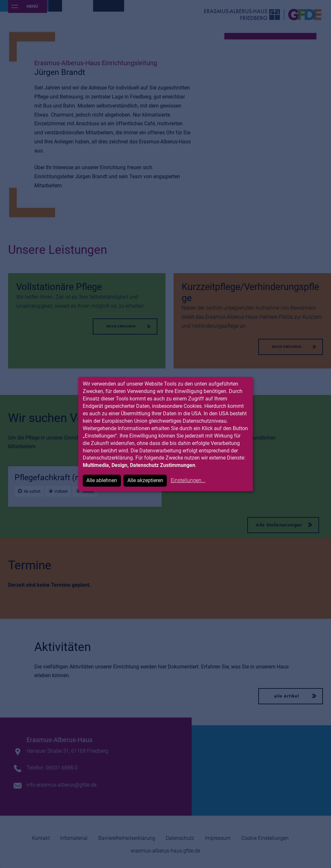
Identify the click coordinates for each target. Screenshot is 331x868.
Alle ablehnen (102, 480)
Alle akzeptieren (145, 480)
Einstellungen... (188, 480)
